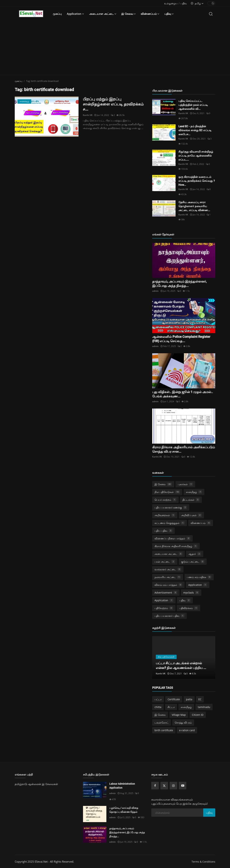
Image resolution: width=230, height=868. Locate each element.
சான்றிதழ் (194, 492)
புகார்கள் (185, 484)
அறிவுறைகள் (165, 515)
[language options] (197, 3)
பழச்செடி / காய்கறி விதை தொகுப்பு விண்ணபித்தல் (124, 810)
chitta (158, 707)
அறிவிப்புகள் (191, 515)
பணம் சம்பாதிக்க (199, 577)
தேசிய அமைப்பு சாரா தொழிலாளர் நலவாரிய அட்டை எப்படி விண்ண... (194, 206)
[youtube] (183, 786)
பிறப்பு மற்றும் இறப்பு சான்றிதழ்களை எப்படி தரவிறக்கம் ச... (113, 104)
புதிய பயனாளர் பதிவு (169, 616)
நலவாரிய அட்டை (168, 577)
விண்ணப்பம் (201, 523)
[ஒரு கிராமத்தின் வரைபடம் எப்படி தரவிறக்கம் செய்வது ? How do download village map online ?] (164, 183)
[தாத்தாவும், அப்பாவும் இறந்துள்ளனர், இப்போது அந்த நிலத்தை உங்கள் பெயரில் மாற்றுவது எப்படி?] (184, 261)
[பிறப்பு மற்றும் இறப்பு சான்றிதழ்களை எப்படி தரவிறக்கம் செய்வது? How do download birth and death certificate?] (47, 117)
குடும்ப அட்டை (193, 562)
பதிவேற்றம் (164, 608)
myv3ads (191, 593)
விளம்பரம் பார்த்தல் (168, 585)
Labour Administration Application (122, 786)
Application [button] (75, 14)
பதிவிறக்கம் (188, 608)
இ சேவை (163, 484)
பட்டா (158, 699)
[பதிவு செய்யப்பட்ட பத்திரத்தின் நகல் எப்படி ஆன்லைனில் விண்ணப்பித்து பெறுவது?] (164, 107)
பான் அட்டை (165, 562)
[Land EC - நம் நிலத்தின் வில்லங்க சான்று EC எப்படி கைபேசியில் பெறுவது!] (164, 132)
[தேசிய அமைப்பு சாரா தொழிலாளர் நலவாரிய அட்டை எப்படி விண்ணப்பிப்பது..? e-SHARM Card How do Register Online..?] (164, 208)
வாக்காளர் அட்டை (168, 569)
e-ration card (187, 730)
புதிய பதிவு (163, 531)
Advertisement (166, 593)
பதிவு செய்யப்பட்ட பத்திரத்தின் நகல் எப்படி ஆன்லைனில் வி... (193, 105)
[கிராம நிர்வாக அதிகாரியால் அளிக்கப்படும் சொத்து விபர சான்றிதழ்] (184, 426)
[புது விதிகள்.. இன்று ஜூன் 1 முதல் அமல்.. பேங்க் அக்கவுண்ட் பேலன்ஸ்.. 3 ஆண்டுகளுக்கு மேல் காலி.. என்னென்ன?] (184, 371)
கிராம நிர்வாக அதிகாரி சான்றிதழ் (176, 546)
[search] (211, 14)
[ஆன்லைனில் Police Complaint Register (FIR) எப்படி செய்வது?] (184, 316)
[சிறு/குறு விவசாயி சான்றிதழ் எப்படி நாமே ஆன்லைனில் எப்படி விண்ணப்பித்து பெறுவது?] (164, 158)
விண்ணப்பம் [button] (150, 14)
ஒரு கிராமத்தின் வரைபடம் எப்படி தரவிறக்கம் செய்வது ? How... (197, 181)
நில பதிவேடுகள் (167, 492)
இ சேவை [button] (128, 14)
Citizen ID (198, 715)
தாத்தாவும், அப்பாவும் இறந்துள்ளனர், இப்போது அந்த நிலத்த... (127, 832)
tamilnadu (204, 707)
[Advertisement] (115, 48)
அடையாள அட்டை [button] (103, 14)
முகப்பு (57, 14)
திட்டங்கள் (191, 500)
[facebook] (155, 786)
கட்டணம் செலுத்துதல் (170, 523)
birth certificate (164, 730)
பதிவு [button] (169, 14)
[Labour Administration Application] (95, 790)
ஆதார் (195, 554)
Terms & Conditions (203, 862)
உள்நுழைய (171, 3)
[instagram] (173, 786)
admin (155, 291)
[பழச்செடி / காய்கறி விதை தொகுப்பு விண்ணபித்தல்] (95, 814)
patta (189, 699)
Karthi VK (88, 115)
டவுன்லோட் (162, 722)
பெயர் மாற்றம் (165, 500)
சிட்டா (171, 707)
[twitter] (164, 786)
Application (198, 585)
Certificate (174, 699)
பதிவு (184, 3)
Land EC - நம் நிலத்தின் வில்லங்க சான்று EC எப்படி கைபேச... (195, 130)
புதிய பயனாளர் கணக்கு (171, 507)
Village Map (179, 715)
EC (200, 699)
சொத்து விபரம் (183, 722)
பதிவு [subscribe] (209, 813)
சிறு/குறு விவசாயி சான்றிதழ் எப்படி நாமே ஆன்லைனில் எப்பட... (196, 156)
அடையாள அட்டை (168, 554)
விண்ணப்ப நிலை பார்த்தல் (172, 538)
